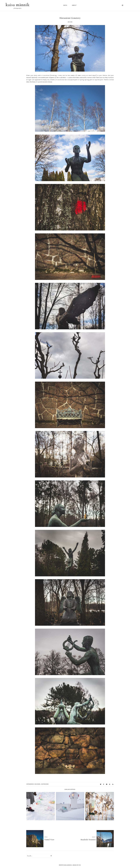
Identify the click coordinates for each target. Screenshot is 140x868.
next (112, 806)
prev (28, 806)
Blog (65, 5)
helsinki (37, 784)
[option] (41, 806)
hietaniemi (45, 784)
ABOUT (74, 5)
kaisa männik (18, 5)
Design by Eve (77, 865)
